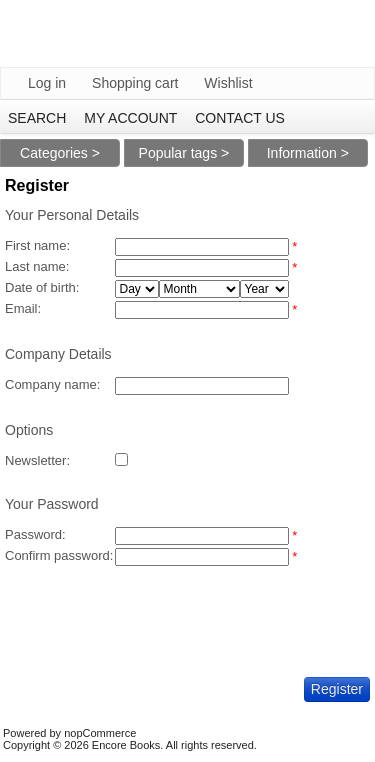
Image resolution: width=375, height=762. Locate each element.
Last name (35, 266)
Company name (51, 384)
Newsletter (35, 460)
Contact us (240, 118)
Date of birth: (42, 287)
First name (35, 245)
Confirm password (57, 555)
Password (33, 534)
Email (21, 308)
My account (130, 118)
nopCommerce (100, 733)
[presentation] (157, 608)
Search (37, 118)
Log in (47, 83)
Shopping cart (135, 83)
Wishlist (228, 83)
